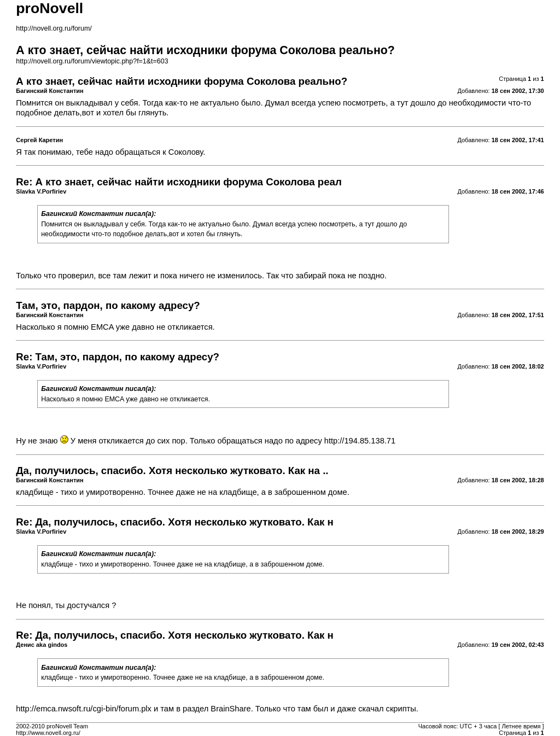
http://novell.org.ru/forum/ (54, 28)
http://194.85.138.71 (360, 441)
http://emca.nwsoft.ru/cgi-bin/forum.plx (84, 709)
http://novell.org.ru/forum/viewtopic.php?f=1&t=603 (92, 61)
